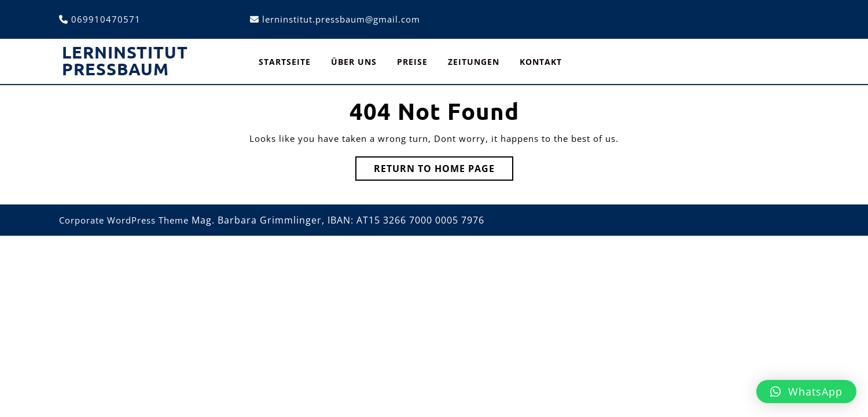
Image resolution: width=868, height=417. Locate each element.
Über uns (354, 62)
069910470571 (106, 19)
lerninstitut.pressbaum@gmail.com (341, 19)
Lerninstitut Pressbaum (125, 61)
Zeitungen (474, 62)
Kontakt (541, 62)
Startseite (285, 62)
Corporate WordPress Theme (124, 220)
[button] (806, 392)
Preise (412, 62)
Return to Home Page (444, 171)
